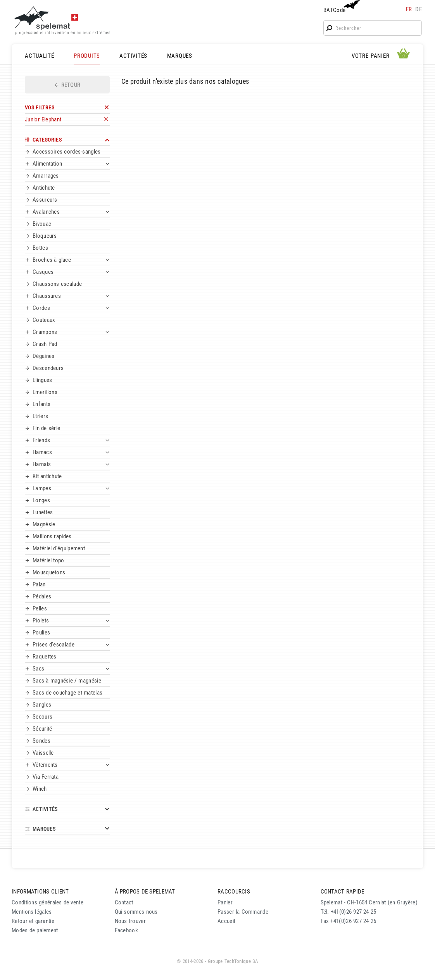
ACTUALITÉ (40, 56)
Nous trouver (130, 921)
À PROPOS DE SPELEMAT (145, 892)
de (419, 9)
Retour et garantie (33, 921)
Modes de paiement (35, 930)
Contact (124, 902)
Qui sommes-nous (136, 912)
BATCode (341, 7)
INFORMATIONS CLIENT (40, 892)
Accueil (226, 921)
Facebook (126, 930)
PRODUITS (87, 56)
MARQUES (180, 56)
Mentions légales (32, 912)
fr (409, 9)
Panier (225, 902)
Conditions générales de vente (47, 902)
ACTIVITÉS (133, 56)
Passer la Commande (243, 912)
